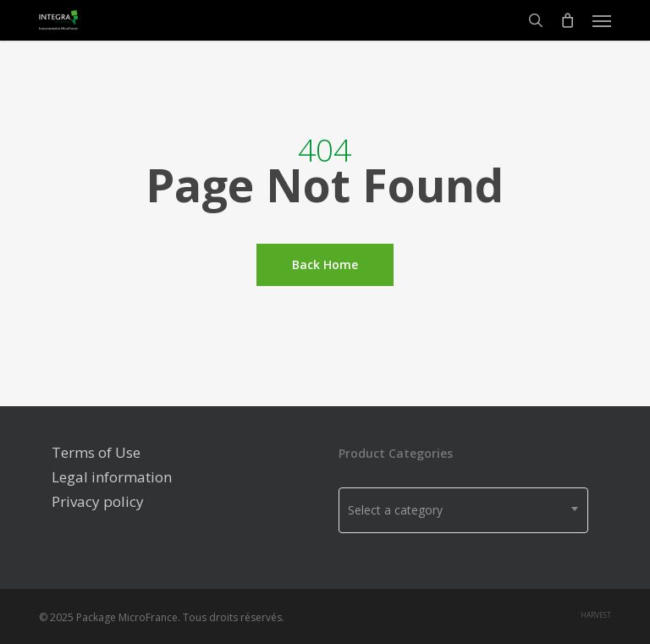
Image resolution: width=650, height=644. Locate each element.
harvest (596, 615)
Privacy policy (98, 501)
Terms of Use (96, 452)
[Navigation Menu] (602, 20)
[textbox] (463, 510)
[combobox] (463, 510)
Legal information (112, 477)
